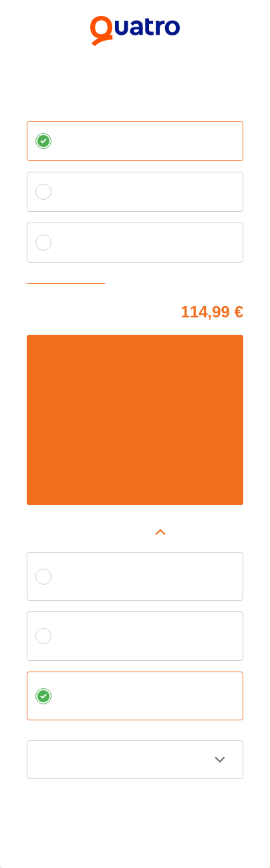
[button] (135, 532)
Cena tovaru (50, 310)
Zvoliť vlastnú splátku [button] (69, 280)
